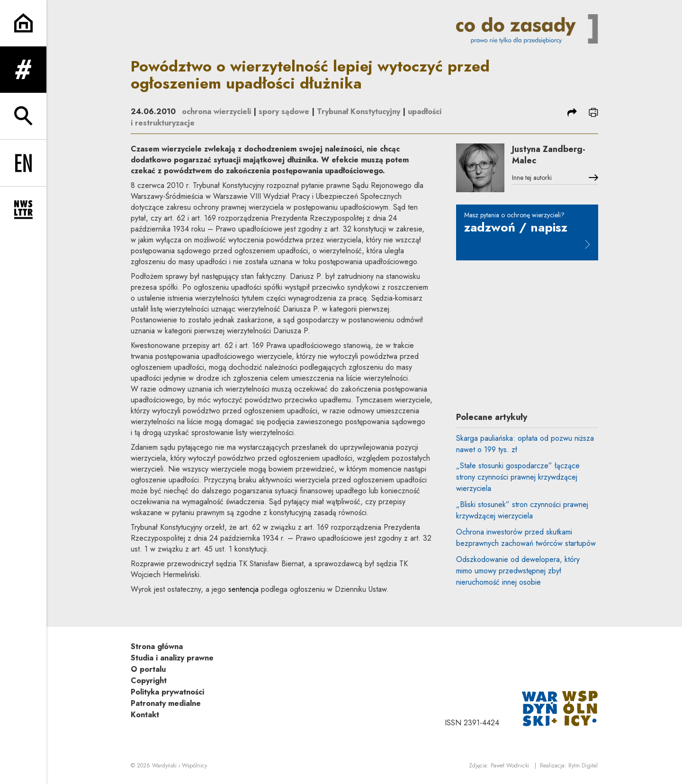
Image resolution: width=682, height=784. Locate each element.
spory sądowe (284, 111)
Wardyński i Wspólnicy (179, 766)
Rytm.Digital (583, 766)
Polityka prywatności (167, 692)
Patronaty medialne (166, 703)
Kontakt (145, 715)
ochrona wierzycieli (216, 111)
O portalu (148, 669)
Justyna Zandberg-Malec (549, 155)
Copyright (149, 681)
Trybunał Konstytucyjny (359, 111)
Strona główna (157, 646)
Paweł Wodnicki (510, 766)
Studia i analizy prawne (172, 658)
